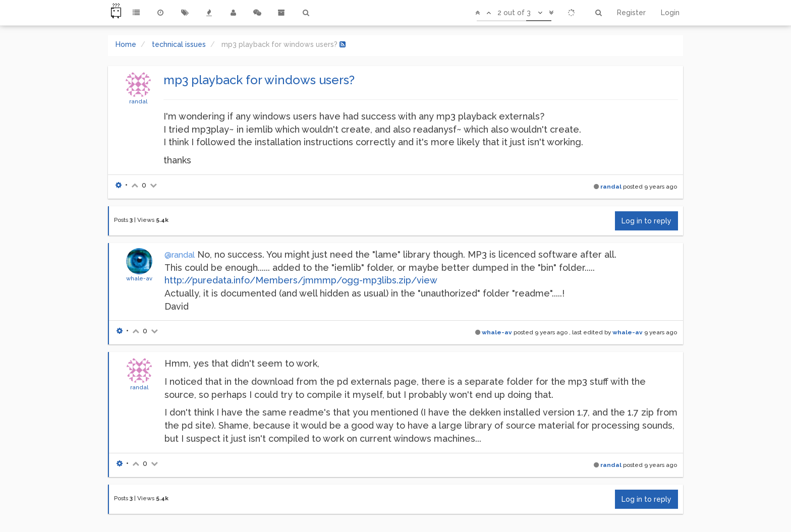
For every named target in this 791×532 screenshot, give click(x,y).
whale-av (139, 278)
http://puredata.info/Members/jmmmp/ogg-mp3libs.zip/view (301, 280)
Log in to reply (646, 221)
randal (138, 101)
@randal (180, 255)
